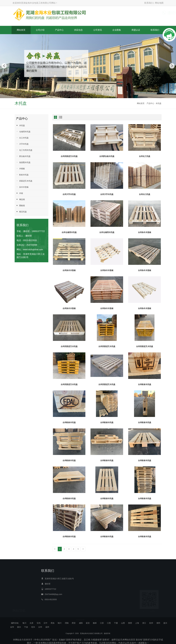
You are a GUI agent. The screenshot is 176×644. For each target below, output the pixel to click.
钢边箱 (20, 199)
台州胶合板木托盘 (107, 156)
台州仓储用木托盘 (69, 232)
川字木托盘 (22, 144)
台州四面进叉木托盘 (69, 156)
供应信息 (78, 30)
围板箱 (20, 205)
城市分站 (15, 623)
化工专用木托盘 (24, 150)
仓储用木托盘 (23, 132)
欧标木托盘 (22, 175)
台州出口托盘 (145, 194)
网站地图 (159, 3)
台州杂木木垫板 (145, 232)
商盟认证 (136, 30)
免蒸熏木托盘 (23, 162)
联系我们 (149, 3)
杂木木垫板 (22, 187)
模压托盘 (21, 212)
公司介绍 (40, 30)
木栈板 (20, 168)
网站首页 (21, 30)
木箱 (19, 193)
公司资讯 (98, 30)
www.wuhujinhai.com (33, 249)
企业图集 (117, 30)
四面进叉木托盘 (24, 181)
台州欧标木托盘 (145, 384)
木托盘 (159, 103)
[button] (84, 95)
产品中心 (59, 30)
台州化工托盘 (145, 156)
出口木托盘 (22, 138)
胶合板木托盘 (23, 156)
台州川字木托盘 (69, 194)
